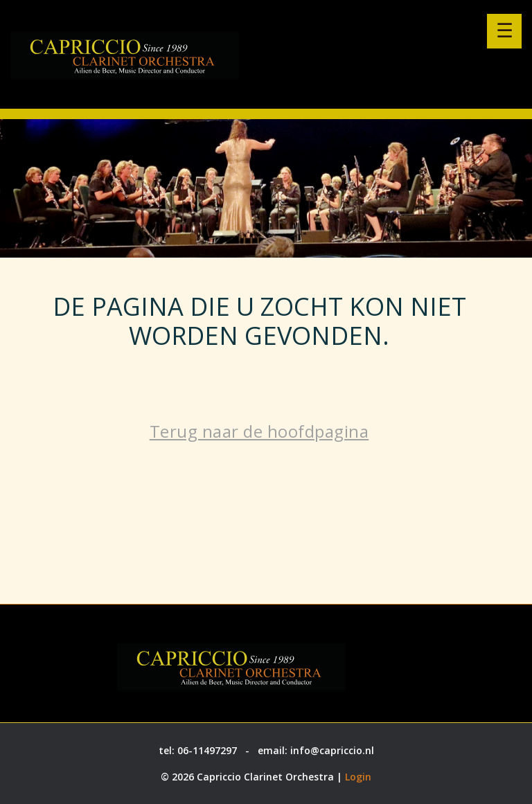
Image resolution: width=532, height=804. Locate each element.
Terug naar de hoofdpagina (259, 431)
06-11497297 (207, 750)
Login (358, 777)
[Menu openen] (504, 31)
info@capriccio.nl (332, 750)
